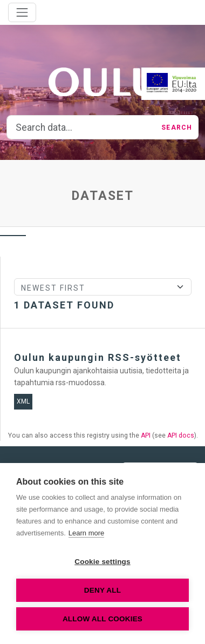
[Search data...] (81, 128)
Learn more (86, 533)
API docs (181, 435)
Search (177, 128)
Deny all (102, 590)
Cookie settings (102, 562)
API (146, 435)
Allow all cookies (102, 619)
